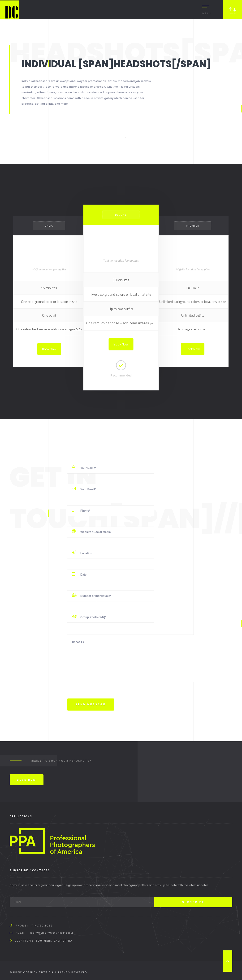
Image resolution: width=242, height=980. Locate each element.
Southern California (54, 941)
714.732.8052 (42, 926)
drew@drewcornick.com (52, 933)
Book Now (49, 349)
